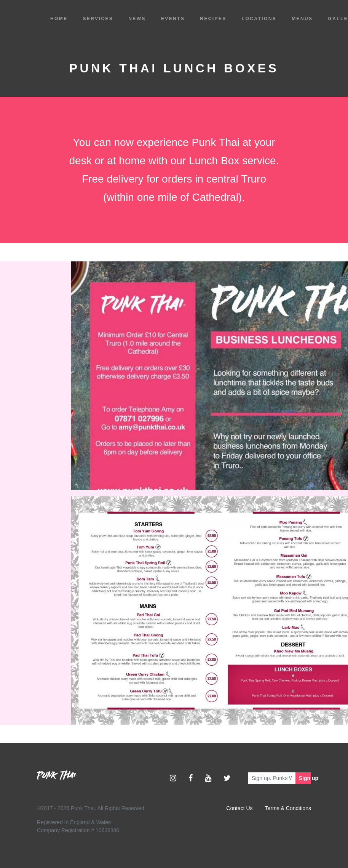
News (137, 19)
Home (59, 19)
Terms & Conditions (288, 808)
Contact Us (239, 808)
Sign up (305, 778)
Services (98, 19)
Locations (259, 19)
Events (173, 19)
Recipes (213, 19)
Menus (302, 19)
